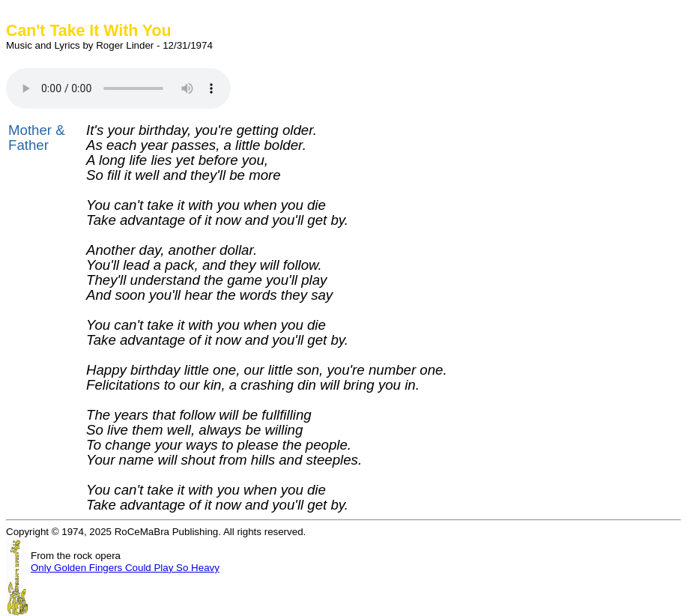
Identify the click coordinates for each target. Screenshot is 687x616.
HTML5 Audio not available (118, 88)
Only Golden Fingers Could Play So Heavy (125, 568)
